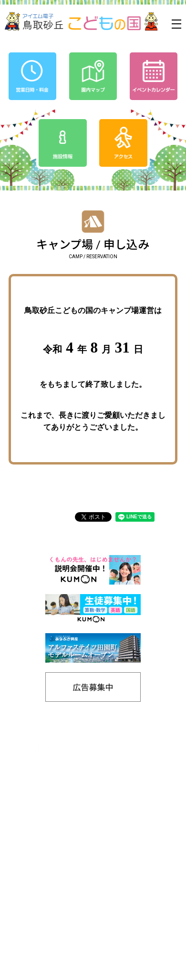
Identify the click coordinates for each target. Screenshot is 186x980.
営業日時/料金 (132, 819)
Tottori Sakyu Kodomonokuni (66, 970)
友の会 (132, 851)
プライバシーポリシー (54, 866)
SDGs (132, 866)
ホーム (54, 819)
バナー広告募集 (54, 898)
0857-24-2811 (65, 786)
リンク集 (132, 914)
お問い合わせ (132, 929)
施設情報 (132, 898)
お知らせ (54, 851)
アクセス (132, 835)
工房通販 (132, 882)
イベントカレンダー (54, 835)
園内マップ (54, 882)
